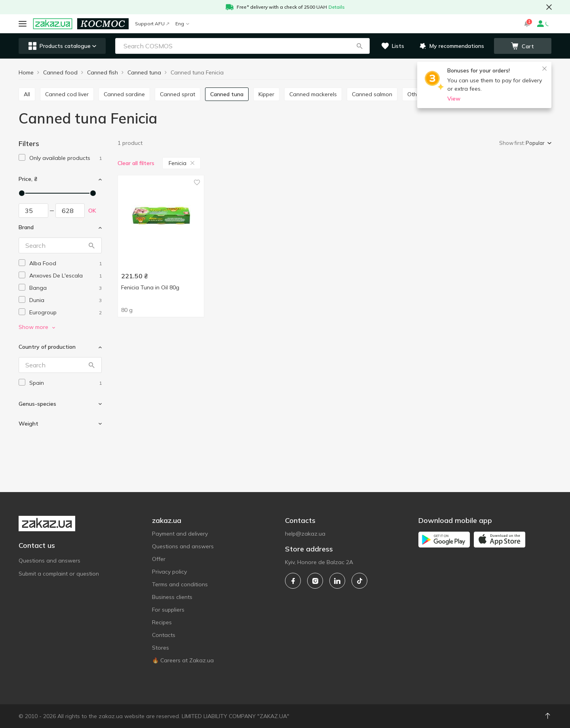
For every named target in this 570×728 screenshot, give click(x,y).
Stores (161, 648)
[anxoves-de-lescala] (66, 276)
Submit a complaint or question (59, 574)
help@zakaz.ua (305, 534)
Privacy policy (169, 572)
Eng (182, 24)
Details (337, 7)
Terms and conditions (180, 584)
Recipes (162, 622)
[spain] (66, 383)
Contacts (164, 635)
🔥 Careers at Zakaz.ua (183, 660)
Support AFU (152, 24)
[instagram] (315, 581)
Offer (159, 559)
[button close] (549, 7)
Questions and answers (49, 561)
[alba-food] (66, 263)
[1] (66, 158)
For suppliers (168, 610)
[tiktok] (359, 581)
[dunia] (66, 300)
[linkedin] (337, 581)
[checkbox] (22, 157)
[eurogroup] (66, 313)
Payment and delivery (180, 534)
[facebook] (293, 581)
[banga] (66, 288)
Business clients (172, 597)
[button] (359, 46)
